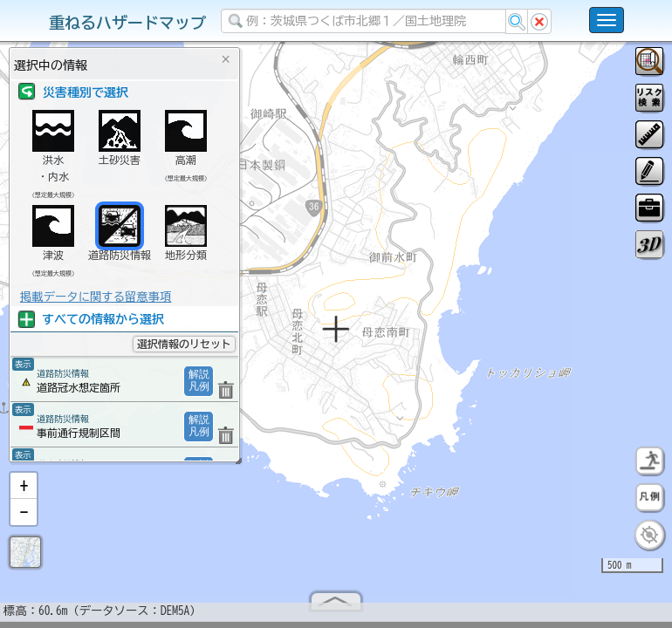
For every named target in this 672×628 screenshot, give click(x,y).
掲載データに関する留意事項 (96, 297)
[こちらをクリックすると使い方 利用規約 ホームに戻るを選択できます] (607, 20)
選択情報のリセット (184, 344)
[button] (24, 493)
